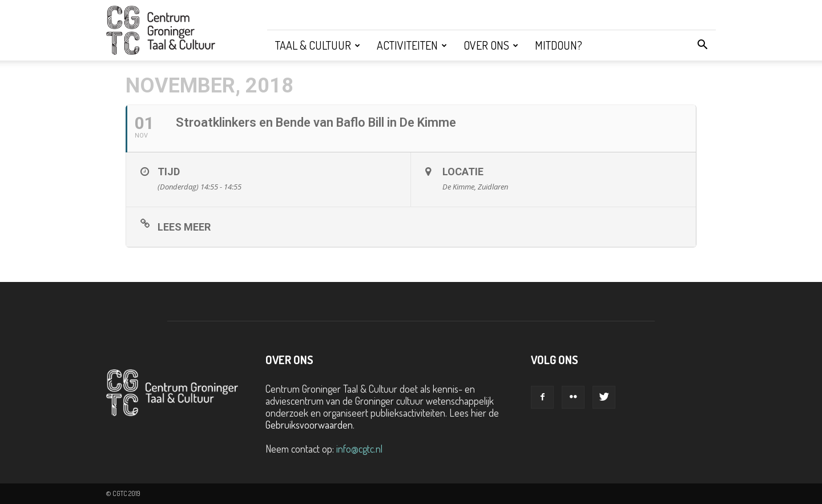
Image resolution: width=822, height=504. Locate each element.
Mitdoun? (559, 45)
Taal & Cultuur (318, 45)
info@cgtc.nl (359, 449)
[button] (702, 45)
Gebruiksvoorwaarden (309, 425)
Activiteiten (412, 45)
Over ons (491, 45)
